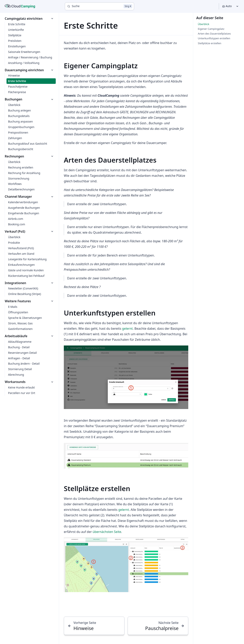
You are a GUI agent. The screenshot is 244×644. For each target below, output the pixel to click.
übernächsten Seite (107, 532)
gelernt (127, 329)
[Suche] (99, 6)
